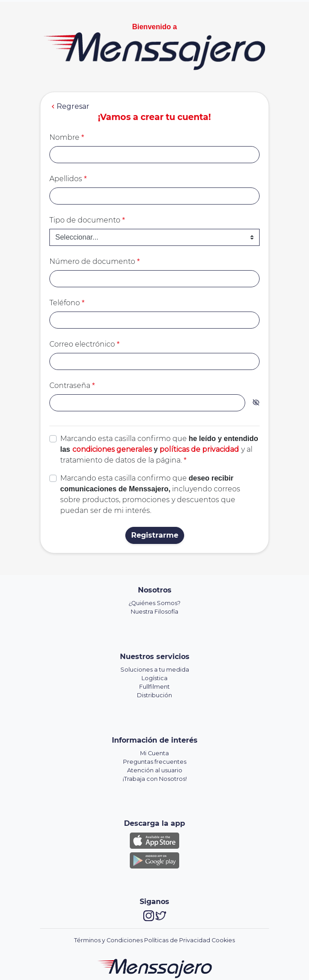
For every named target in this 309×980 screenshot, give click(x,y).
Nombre (67, 137)
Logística (154, 678)
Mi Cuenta (154, 753)
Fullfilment (154, 687)
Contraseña (72, 385)
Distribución (154, 695)
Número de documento (95, 261)
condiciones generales (112, 449)
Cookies (223, 940)
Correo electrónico (84, 344)
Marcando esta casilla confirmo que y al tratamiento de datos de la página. (159, 449)
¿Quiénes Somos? (154, 603)
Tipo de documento (87, 220)
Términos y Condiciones (108, 940)
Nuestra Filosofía (154, 612)
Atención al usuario (155, 770)
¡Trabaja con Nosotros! (155, 779)
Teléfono (67, 303)
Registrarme (155, 535)
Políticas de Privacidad (177, 940)
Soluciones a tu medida (155, 670)
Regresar (69, 107)
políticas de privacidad (199, 449)
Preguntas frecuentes (155, 762)
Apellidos (68, 179)
